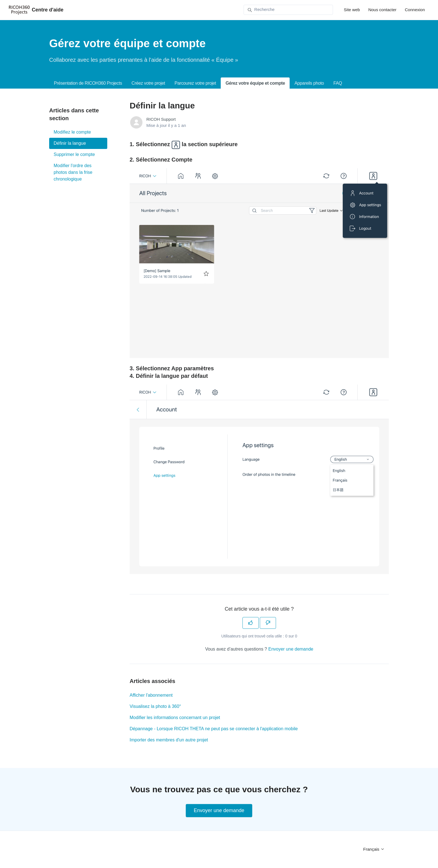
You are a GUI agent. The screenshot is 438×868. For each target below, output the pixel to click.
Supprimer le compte (74, 154)
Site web (352, 10)
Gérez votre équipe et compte (255, 83)
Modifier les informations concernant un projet (175, 718)
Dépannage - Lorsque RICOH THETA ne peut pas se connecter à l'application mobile (214, 729)
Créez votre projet (148, 83)
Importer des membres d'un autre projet (169, 740)
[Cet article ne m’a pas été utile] (268, 623)
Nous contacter (382, 10)
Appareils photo (309, 83)
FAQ (338, 83)
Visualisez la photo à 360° (155, 706)
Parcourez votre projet (195, 83)
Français (374, 849)
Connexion (415, 10)
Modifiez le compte (72, 132)
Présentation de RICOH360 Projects (88, 83)
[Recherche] (288, 10)
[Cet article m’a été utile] (251, 623)
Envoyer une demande (291, 649)
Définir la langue (70, 143)
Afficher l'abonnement (151, 695)
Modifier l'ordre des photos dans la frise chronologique (73, 172)
